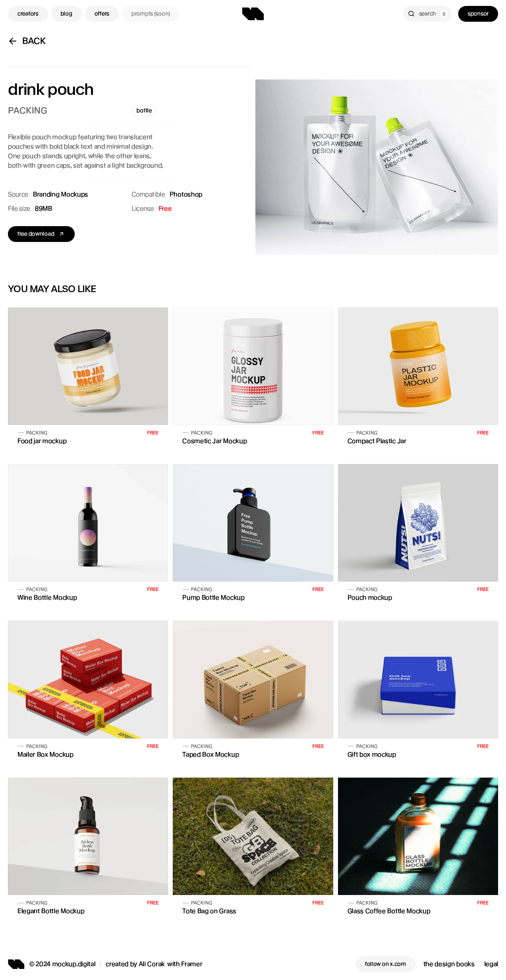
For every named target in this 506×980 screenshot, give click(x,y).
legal (491, 964)
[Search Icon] (428, 14)
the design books (449, 964)
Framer (192, 964)
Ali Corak (152, 964)
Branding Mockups (60, 194)
